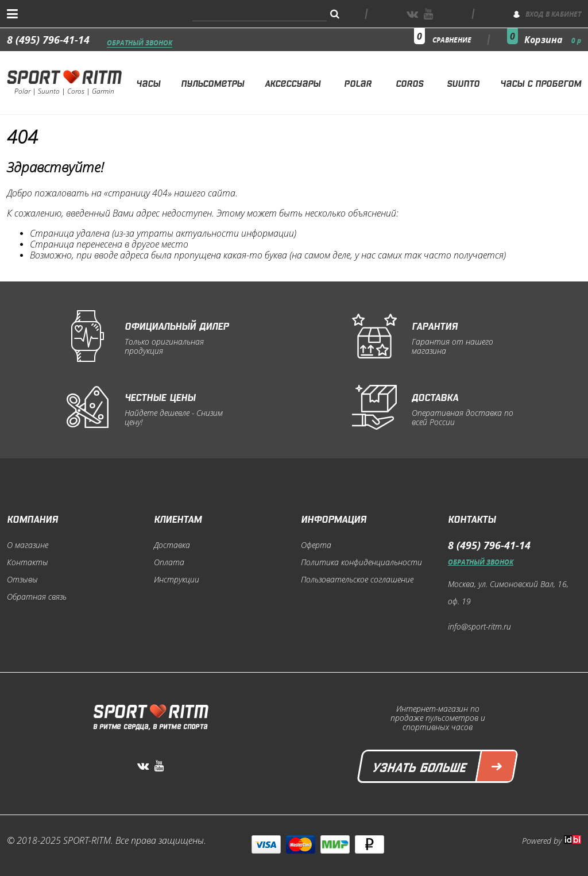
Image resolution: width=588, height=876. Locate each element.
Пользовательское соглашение (357, 580)
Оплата (169, 562)
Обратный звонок (140, 43)
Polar (358, 82)
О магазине (28, 545)
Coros (409, 82)
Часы (148, 82)
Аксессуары (293, 82)
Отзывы (22, 580)
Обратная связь (37, 597)
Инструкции (177, 580)
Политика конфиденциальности (361, 562)
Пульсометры (212, 82)
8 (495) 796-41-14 (48, 40)
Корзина (553, 40)
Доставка (172, 545)
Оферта (316, 545)
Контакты (28, 562)
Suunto (463, 82)
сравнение (452, 40)
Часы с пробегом (541, 82)
